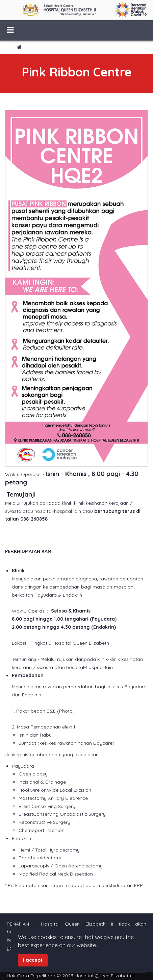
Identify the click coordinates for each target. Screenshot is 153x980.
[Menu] (10, 30)
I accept (33, 960)
